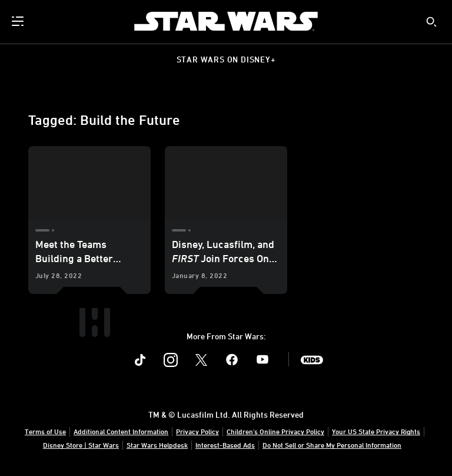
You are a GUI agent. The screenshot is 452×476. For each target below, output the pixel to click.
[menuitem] (19, 21)
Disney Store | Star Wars (81, 445)
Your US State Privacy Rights (376, 431)
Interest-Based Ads (225, 445)
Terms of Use (45, 431)
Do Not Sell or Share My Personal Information (332, 445)
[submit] (431, 22)
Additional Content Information (121, 431)
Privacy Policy (197, 431)
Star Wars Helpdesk (157, 445)
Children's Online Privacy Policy (275, 431)
